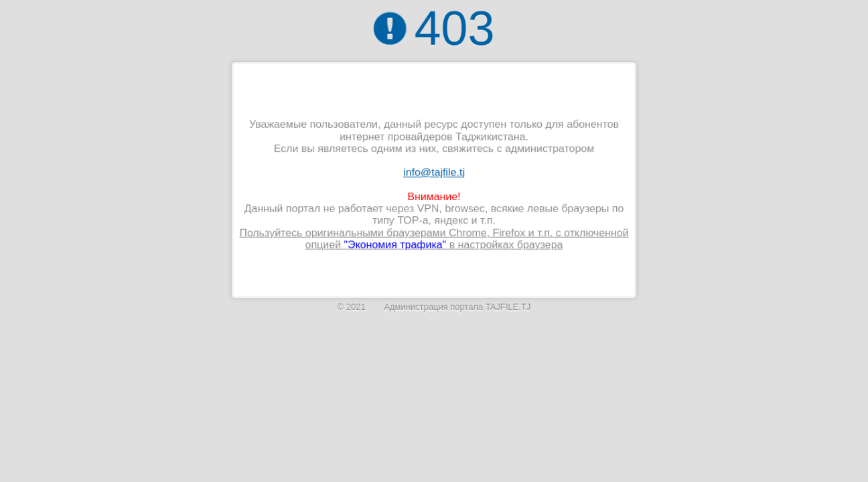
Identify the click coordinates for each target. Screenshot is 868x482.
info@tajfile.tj (434, 172)
